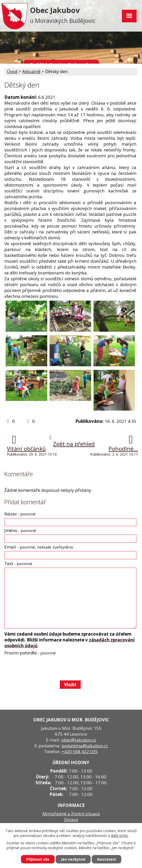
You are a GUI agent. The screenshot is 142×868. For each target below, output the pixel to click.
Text (18, 563)
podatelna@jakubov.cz (85, 746)
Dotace (71, 820)
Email (39, 547)
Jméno (20, 530)
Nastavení (107, 859)
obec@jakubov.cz (79, 740)
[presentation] (43, 668)
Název (20, 514)
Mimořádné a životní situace (71, 814)
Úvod (12, 71)
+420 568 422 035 (80, 752)
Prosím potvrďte (30, 653)
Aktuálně (31, 71)
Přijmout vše (38, 859)
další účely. (120, 836)
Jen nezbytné (73, 859)
